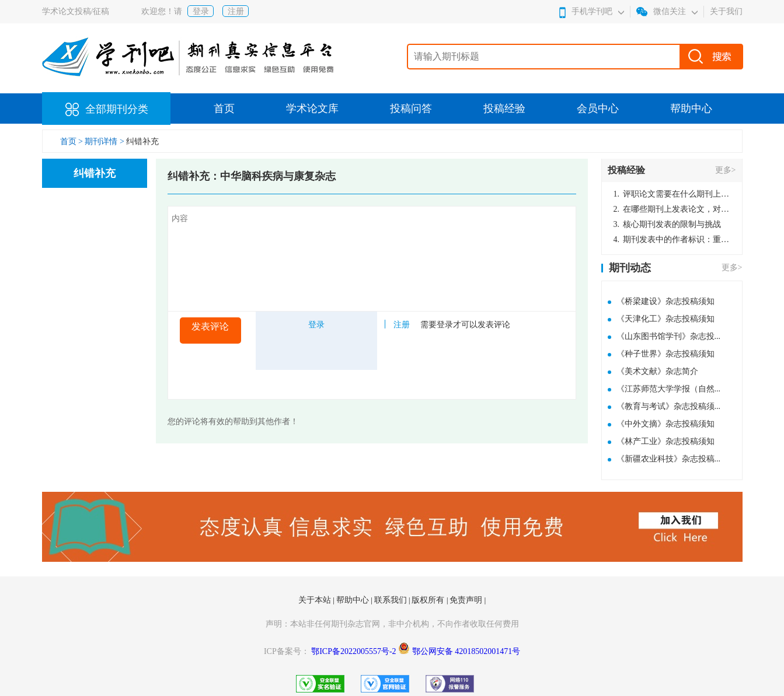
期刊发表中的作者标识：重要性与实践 (672, 239)
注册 (236, 11)
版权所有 (429, 600)
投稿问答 (411, 109)
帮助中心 (691, 109)
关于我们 (726, 11)
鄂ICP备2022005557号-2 (355, 651)
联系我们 (392, 600)
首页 (224, 109)
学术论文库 (312, 109)
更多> (726, 170)
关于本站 (316, 600)
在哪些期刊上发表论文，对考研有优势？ (672, 209)
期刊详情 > (104, 141)
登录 (201, 11)
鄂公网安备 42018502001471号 (466, 651)
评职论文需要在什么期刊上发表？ (672, 194)
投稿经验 (504, 109)
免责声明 (467, 600)
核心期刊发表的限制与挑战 (668, 224)
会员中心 (598, 109)
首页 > (73, 141)
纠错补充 (142, 141)
